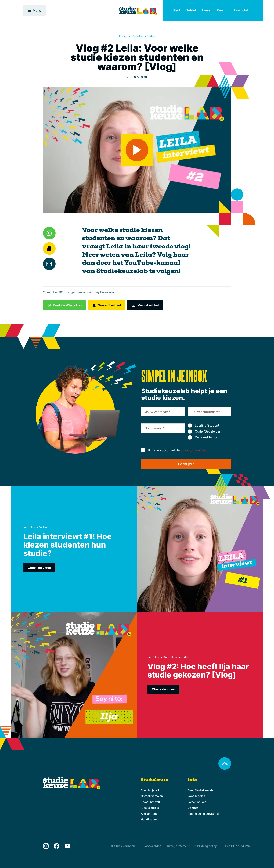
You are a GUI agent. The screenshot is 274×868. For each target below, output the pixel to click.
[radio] (210, 426)
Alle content (149, 814)
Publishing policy (205, 846)
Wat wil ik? (170, 657)
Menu (35, 11)
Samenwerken (197, 802)
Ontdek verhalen (152, 796)
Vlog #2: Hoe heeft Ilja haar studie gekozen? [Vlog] (198, 671)
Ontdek (191, 10)
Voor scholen (196, 796)
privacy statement (194, 450)
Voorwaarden (152, 846)
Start (176, 10)
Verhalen (137, 36)
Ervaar (207, 10)
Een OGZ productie (238, 846)
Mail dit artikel (148, 305)
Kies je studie (150, 808)
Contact (193, 808)
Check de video (39, 568)
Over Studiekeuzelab (201, 790)
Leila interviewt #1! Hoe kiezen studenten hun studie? (68, 545)
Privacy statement (178, 846)
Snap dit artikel (109, 305)
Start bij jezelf (150, 790)
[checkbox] (210, 431)
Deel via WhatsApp (67, 305)
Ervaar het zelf (150, 802)
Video (151, 36)
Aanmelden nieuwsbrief (203, 814)
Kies (220, 10)
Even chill (241, 10)
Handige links (150, 819)
